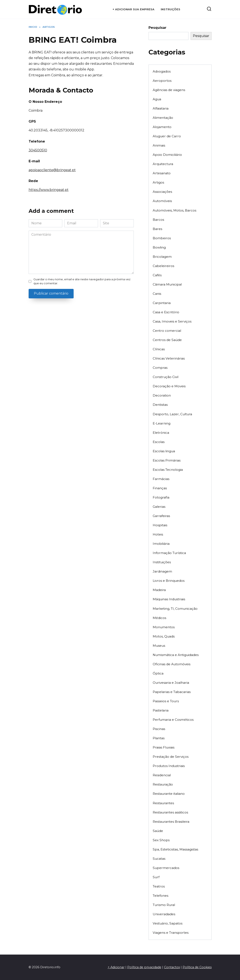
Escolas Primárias (167, 460)
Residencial (162, 775)
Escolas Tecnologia (168, 470)
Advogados (162, 71)
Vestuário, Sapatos (168, 923)
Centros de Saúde (167, 340)
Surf (156, 877)
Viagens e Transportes (171, 933)
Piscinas (159, 729)
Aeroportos (162, 81)
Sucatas (159, 859)
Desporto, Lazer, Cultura (172, 414)
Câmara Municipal (167, 284)
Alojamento (162, 127)
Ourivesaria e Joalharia (171, 683)
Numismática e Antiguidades (176, 655)
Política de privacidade (144, 967)
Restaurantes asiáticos (170, 812)
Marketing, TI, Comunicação (175, 609)
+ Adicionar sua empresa (133, 9)
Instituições (162, 562)
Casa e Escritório (166, 312)
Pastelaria (161, 710)
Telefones (160, 896)
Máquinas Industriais (169, 599)
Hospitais (160, 525)
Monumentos (164, 627)
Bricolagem (162, 257)
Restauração (163, 784)
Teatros (159, 886)
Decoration (162, 395)
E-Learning (162, 423)
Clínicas (159, 349)
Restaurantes (163, 803)
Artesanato (162, 173)
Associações (162, 192)
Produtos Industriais (169, 766)
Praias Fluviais (164, 747)
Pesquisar (157, 28)
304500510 (38, 150)
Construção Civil (166, 377)
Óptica (158, 673)
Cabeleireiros (163, 266)
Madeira (159, 590)
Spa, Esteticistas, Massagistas (175, 849)
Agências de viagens (169, 90)
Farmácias (161, 479)
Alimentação (163, 118)
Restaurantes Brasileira (171, 822)
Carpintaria (162, 303)
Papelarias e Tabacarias (172, 692)
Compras (160, 368)
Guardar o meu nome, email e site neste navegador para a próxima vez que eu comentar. (82, 281)
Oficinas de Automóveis (172, 664)
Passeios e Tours (166, 701)
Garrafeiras (161, 516)
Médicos (159, 618)
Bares (157, 229)
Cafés (157, 275)
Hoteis (158, 534)
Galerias (159, 507)
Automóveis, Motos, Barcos (174, 210)
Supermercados (166, 868)
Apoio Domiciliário (167, 155)
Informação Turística (169, 553)
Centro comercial (167, 331)
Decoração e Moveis (169, 386)
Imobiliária (161, 544)
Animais (159, 145)
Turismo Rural (164, 905)
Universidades (164, 914)
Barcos (158, 220)
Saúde (158, 831)
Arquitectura (163, 164)
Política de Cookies (197, 967)
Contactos (172, 967)
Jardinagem (162, 571)
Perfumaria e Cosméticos (173, 720)
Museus (159, 646)
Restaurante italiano (169, 794)
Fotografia (161, 497)
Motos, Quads (164, 636)
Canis (157, 294)
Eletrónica (161, 433)
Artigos (158, 182)
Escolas (159, 442)
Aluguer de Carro (167, 136)
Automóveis (162, 201)
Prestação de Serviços (171, 757)
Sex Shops (161, 840)
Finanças (160, 488)
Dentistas (160, 405)
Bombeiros (162, 238)
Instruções (170, 9)
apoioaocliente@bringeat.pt (52, 170)
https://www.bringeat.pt (49, 190)
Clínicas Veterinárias (169, 358)
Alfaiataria (161, 108)
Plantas (159, 738)
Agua (157, 99)
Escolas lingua (164, 451)
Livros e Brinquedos (169, 581)
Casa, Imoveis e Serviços (172, 321)
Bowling (159, 247)
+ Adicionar (116, 967)
